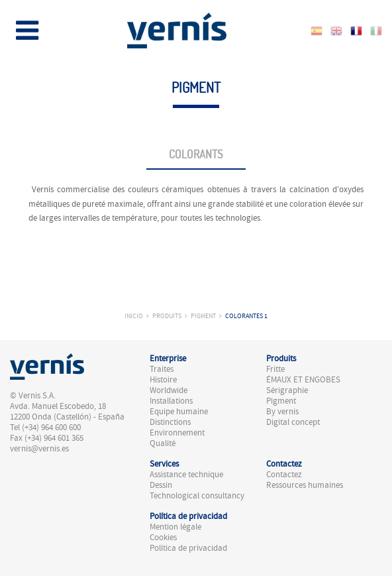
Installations (171, 401)
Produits (167, 316)
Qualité (163, 443)
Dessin (161, 485)
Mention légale (175, 527)
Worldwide (169, 390)
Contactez (284, 475)
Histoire (163, 380)
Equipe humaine (179, 412)
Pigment (203, 316)
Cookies (163, 538)
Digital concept (293, 422)
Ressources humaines (305, 485)
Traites (162, 369)
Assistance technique (186, 475)
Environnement (177, 433)
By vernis (282, 412)
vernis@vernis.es (39, 449)
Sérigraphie (287, 390)
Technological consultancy (197, 496)
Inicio (134, 316)
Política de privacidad (188, 548)
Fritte (275, 369)
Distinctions (170, 422)
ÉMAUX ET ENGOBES (303, 380)
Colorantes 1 (246, 316)
